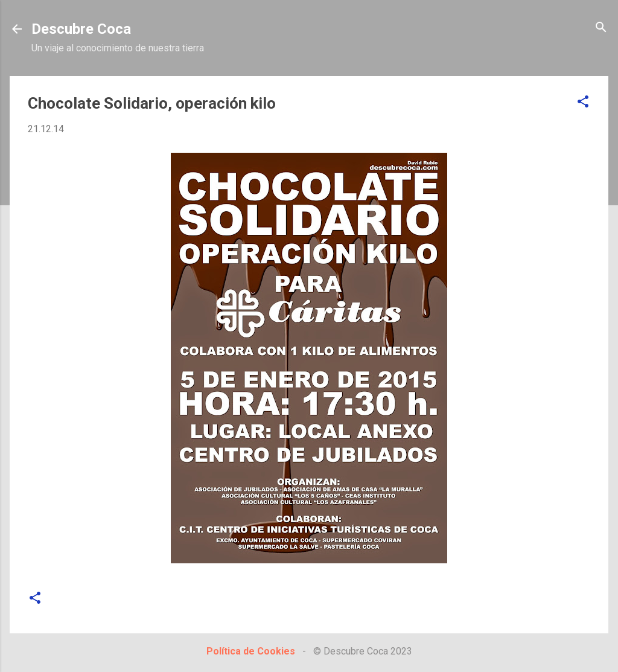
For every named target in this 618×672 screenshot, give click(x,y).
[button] (583, 102)
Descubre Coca (81, 29)
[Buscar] (601, 28)
